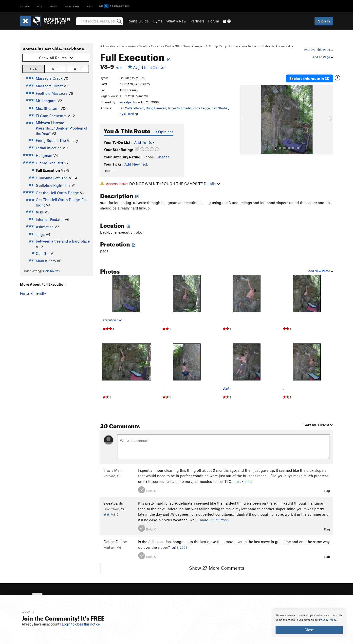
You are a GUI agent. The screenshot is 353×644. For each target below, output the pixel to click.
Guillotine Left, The (52, 178)
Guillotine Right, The (53, 185)
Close (309, 630)
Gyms (158, 21)
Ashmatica (45, 227)
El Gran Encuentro (51, 116)
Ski (89, 6)
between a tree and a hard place (63, 241)
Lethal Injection (49, 148)
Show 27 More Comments (217, 568)
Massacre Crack (49, 78)
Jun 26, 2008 (220, 520)
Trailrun (72, 6)
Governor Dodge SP (165, 46)
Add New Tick (136, 164)
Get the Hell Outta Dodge (57, 193)
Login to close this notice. (81, 624)
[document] (309, 623)
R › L (56, 69)
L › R (34, 69)
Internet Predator (50, 219)
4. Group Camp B (218, 46)
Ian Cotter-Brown (132, 108)
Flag (327, 491)
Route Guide (138, 21)
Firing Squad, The (51, 140)
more (204, 520)
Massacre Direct (49, 86)
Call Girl (43, 253)
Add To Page (323, 57)
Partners (197, 21)
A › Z (78, 69)
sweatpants (128, 102)
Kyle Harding (129, 114)
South (143, 46)
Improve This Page (319, 50)
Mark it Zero (46, 261)
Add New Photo (321, 271)
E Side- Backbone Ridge (276, 46)
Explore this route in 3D (309, 78)
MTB (40, 6)
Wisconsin (129, 46)
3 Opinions (164, 132)
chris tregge (202, 108)
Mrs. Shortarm (48, 108)
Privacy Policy (328, 620)
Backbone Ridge (245, 46)
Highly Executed (49, 163)
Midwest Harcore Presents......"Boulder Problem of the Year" (62, 128)
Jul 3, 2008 (180, 548)
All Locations (109, 46)
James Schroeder (180, 108)
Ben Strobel (220, 108)
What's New (176, 21)
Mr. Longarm (46, 101)
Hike (54, 6)
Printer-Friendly (33, 293)
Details (212, 184)
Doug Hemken (156, 108)
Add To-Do (143, 142)
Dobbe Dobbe (115, 542)
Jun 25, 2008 (243, 482)
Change (163, 157)
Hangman (44, 155)
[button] (245, 120)
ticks (40, 212)
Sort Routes (51, 271)
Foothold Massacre (52, 93)
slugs (40, 234)
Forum (214, 21)
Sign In (324, 21)
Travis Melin (114, 470)
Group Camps (192, 46)
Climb (25, 6)
